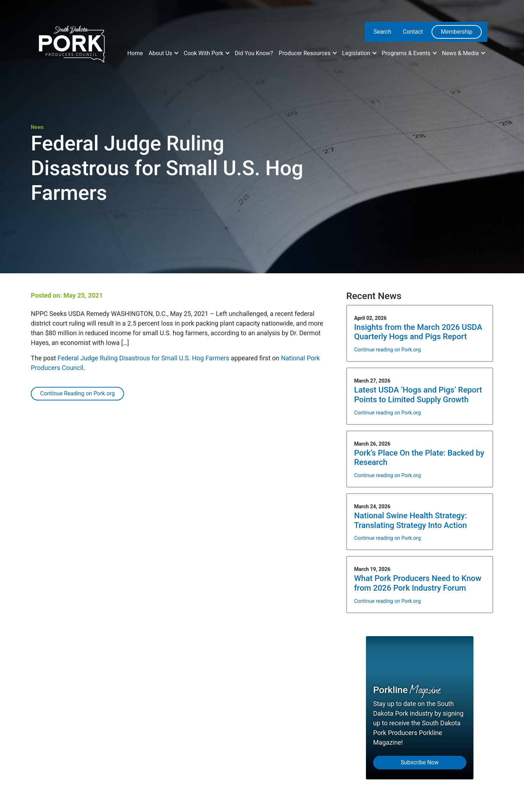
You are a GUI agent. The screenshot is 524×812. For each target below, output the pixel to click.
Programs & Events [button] (407, 53)
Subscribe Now (420, 762)
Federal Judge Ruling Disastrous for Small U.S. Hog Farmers (144, 358)
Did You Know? (254, 53)
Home (135, 53)
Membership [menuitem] (457, 32)
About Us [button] (161, 53)
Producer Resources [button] (306, 53)
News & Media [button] (461, 53)
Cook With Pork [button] (204, 53)
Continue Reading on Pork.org (77, 393)
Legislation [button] (357, 53)
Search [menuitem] (382, 32)
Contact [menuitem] (413, 32)
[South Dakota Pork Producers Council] (71, 42)
